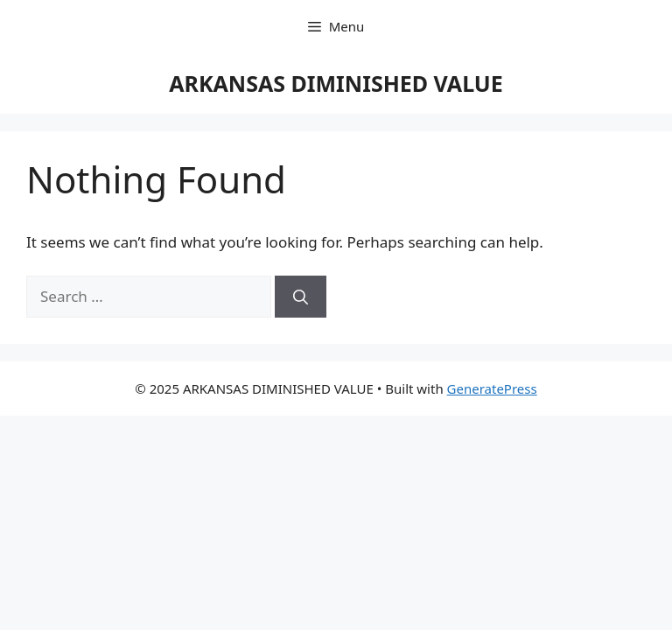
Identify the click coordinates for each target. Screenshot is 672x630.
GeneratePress (492, 388)
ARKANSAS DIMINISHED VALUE (336, 83)
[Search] (301, 297)
